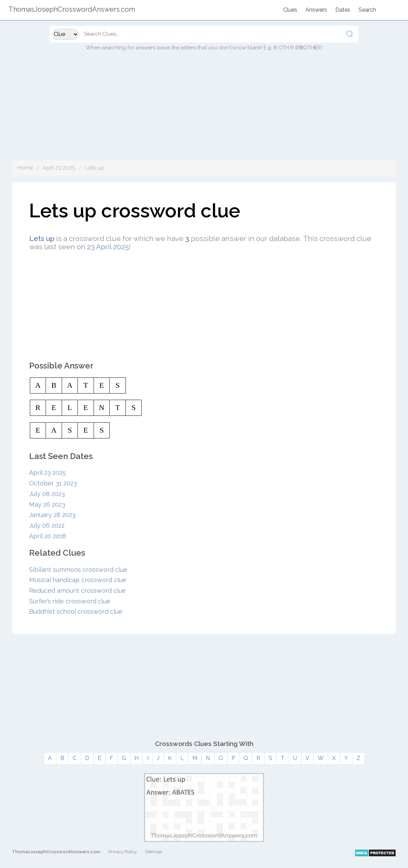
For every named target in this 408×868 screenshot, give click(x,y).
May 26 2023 (47, 504)
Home (25, 168)
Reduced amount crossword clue (77, 590)
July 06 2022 (47, 525)
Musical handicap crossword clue (78, 580)
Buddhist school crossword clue (76, 611)
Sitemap (154, 852)
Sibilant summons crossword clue (78, 570)
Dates (343, 10)
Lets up (95, 168)
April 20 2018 (48, 536)
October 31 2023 (53, 483)
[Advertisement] (204, 112)
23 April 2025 (108, 247)
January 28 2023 (52, 515)
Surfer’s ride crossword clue (70, 601)
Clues (290, 10)
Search (367, 10)
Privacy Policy (123, 852)
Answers (316, 10)
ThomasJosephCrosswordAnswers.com (56, 852)
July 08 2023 (47, 494)
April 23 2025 (59, 168)
